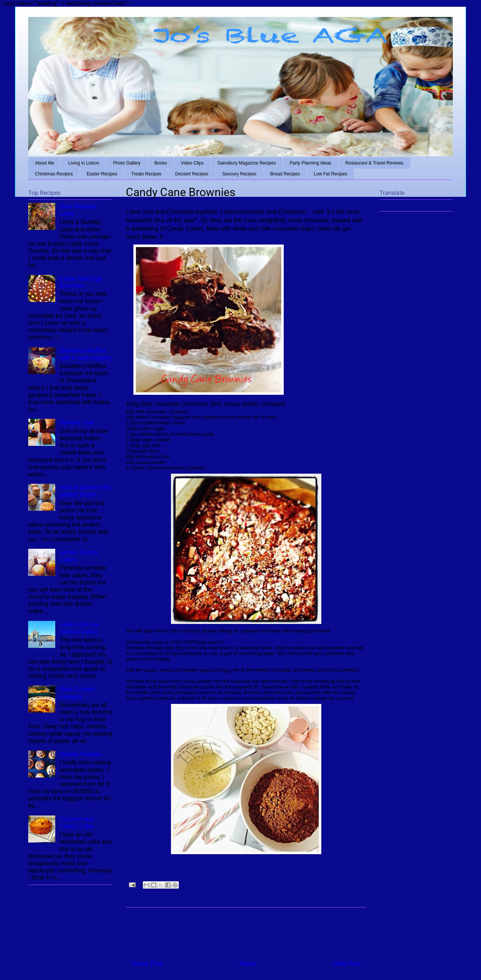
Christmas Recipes (54, 174)
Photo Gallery (127, 163)
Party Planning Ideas (311, 163)
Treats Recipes (146, 174)
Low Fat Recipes (330, 174)
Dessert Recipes (192, 174)
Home (247, 964)
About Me (45, 163)
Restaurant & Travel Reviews (374, 163)
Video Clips (192, 163)
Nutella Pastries (80, 754)
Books (161, 163)
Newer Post (147, 964)
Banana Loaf (76, 422)
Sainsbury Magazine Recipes (247, 163)
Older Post (346, 964)
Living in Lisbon (84, 163)
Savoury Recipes (239, 174)
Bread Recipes (285, 174)
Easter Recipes (102, 174)
